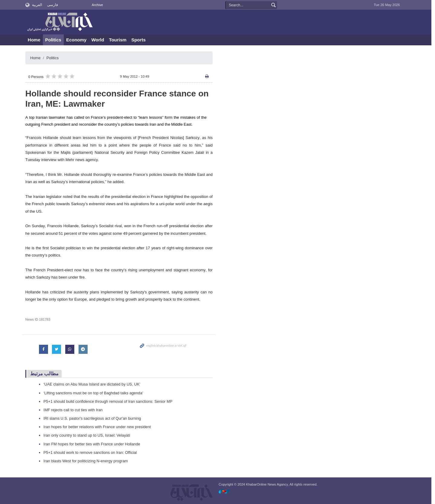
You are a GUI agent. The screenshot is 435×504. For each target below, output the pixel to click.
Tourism (120, 40)
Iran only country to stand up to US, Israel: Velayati (89, 435)
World (100, 40)
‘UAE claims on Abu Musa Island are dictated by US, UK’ (94, 384)
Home (36, 40)
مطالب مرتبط (46, 374)
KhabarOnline (60, 22)
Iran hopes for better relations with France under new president (99, 427)
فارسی (54, 5)
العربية (39, 5)
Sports (140, 40)
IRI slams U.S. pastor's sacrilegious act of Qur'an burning (94, 418)
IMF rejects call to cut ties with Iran (75, 410)
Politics (55, 40)
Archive (99, 5)
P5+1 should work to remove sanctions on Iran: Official (92, 452)
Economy (78, 40)
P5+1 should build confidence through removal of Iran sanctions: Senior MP (110, 401)
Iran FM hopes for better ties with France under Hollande (94, 444)
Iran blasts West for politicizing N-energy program (88, 461)
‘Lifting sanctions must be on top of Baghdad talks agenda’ (95, 393)
